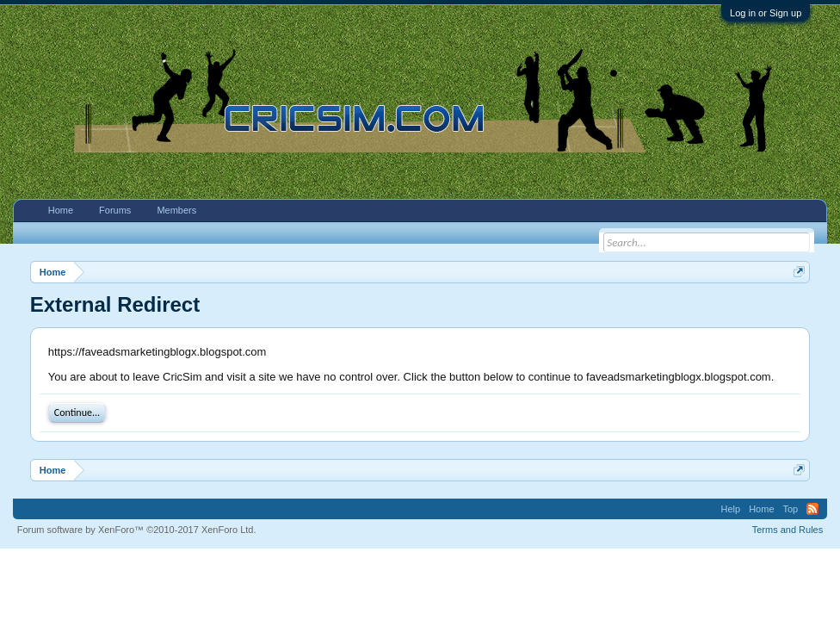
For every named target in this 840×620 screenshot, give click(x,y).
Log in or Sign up (766, 13)
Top (791, 509)
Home (61, 210)
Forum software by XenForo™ (137, 530)
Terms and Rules (788, 530)
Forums (115, 210)
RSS (812, 509)
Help (731, 509)
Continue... (77, 412)
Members (176, 210)
